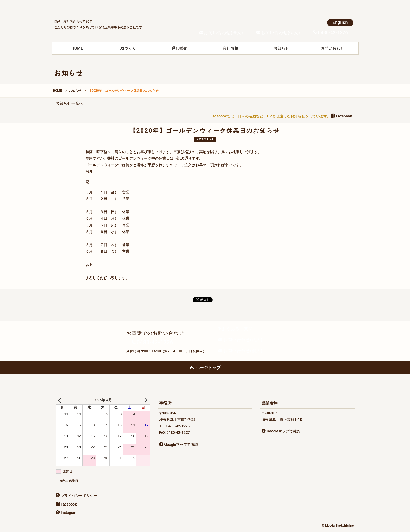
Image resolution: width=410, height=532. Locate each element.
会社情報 (231, 48)
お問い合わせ (333, 48)
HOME (77, 48)
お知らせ (281, 48)
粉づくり (128, 48)
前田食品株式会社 (94, 8)
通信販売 (179, 48)
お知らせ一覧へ (69, 103)
